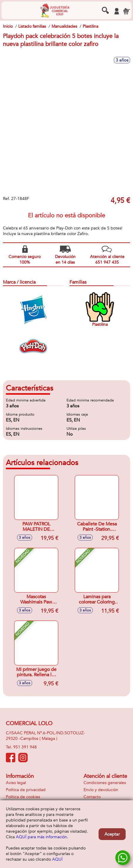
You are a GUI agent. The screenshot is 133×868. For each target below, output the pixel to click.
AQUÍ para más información (41, 837)
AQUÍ (57, 859)
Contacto (92, 797)
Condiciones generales (105, 783)
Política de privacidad (26, 790)
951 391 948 (25, 747)
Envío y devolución (101, 790)
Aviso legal (16, 783)
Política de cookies (23, 797)
